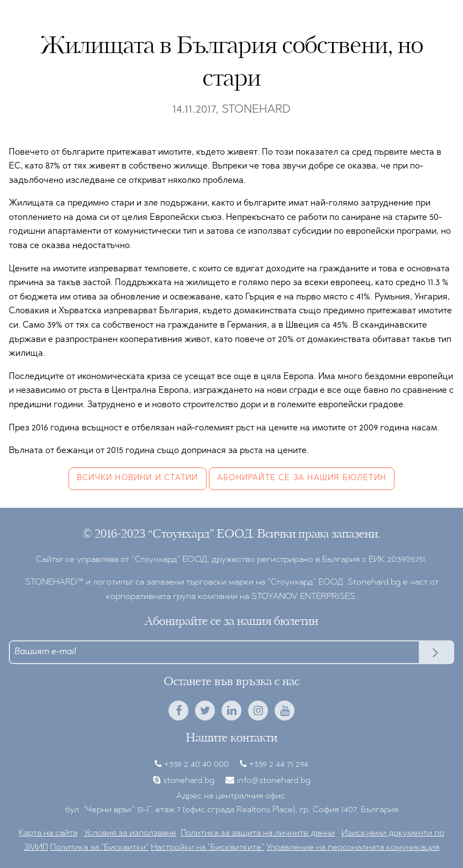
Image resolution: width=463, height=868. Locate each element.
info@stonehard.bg (273, 781)
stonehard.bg (189, 781)
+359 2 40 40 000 (196, 765)
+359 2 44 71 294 (279, 765)
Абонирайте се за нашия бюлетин (302, 478)
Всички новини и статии (137, 478)
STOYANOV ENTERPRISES (303, 597)
